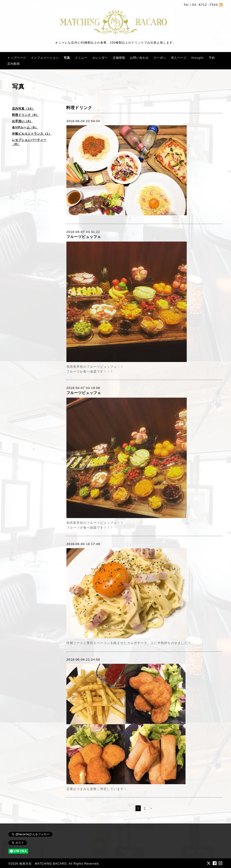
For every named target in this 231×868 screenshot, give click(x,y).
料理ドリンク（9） (26, 115)
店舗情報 (119, 58)
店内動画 (13, 64)
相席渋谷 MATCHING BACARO (43, 864)
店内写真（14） (23, 109)
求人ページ (179, 58)
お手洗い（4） (22, 121)
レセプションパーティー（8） (29, 142)
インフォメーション (45, 58)
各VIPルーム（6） (25, 127)
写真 (67, 58)
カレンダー (100, 58)
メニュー (81, 58)
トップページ (17, 58)
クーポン (160, 58)
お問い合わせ (139, 58)
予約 (212, 58)
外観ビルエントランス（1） (32, 134)
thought (198, 58)
